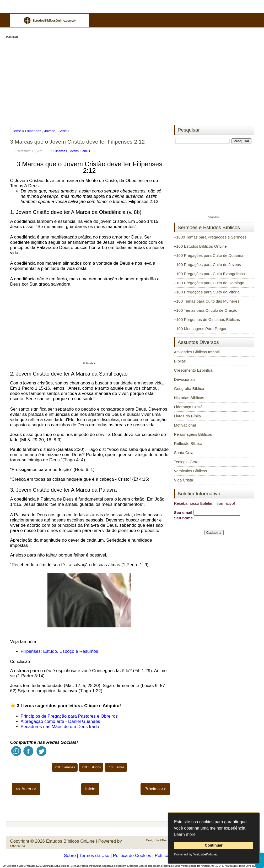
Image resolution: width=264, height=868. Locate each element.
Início (90, 789)
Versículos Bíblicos (191, 471)
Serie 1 (64, 131)
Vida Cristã (184, 480)
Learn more (185, 834)
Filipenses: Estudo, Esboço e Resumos (60, 651)
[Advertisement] (132, 80)
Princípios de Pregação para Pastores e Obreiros (69, 716)
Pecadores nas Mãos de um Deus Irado (60, 727)
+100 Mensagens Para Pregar (200, 329)
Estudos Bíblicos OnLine (70, 841)
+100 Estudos (91, 767)
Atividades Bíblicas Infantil (197, 352)
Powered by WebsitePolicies (196, 854)
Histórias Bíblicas (189, 398)
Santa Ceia (184, 453)
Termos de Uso (94, 856)
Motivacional (185, 425)
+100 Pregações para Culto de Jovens (208, 265)
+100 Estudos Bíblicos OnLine (200, 246)
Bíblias (180, 361)
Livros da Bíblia (188, 416)
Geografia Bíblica (189, 388)
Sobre (70, 856)
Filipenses (33, 131)
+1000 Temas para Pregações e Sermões (210, 237)
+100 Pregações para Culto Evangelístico (210, 274)
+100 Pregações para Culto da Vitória (207, 292)
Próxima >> (155, 789)
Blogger (18, 846)
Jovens (50, 131)
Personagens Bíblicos (193, 434)
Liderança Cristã (188, 407)
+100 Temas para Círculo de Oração (206, 310)
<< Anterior (26, 789)
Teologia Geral (187, 462)
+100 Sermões (64, 767)
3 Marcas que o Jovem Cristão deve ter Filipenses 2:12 (78, 142)
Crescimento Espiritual (194, 370)
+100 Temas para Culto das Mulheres (207, 301)
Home (17, 131)
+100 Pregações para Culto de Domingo (209, 283)
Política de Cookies (132, 856)
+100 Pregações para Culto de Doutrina (209, 255)
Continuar (214, 845)
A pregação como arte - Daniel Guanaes (60, 721)
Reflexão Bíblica (188, 443)
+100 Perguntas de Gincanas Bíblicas (207, 319)
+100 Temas (116, 767)
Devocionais (185, 379)
